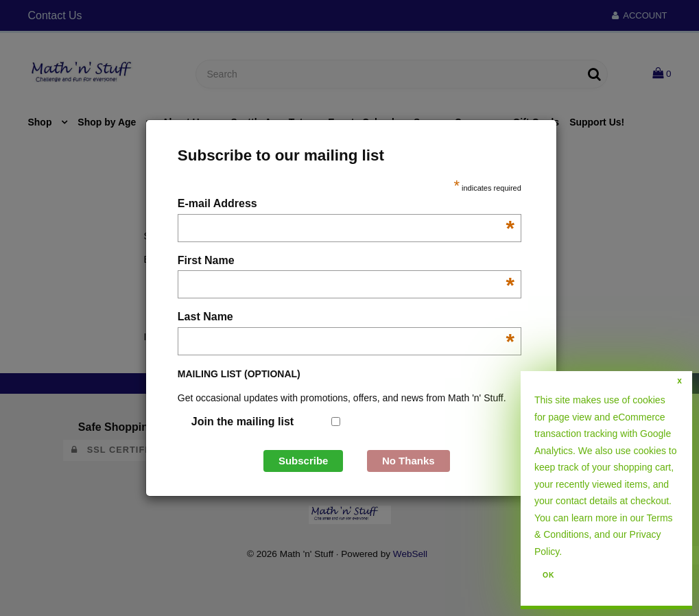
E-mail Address (346, 205)
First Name (346, 262)
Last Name (346, 318)
